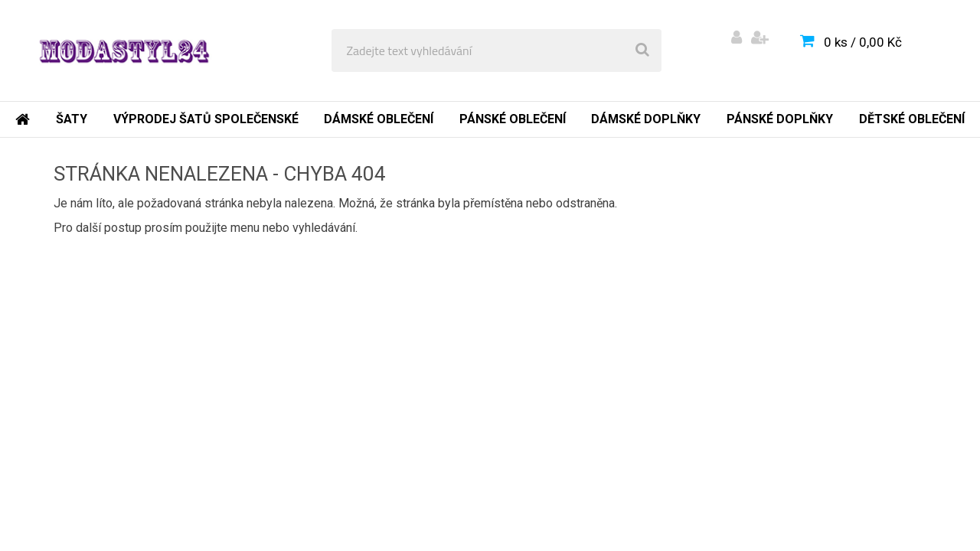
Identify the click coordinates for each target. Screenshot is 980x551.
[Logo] (124, 51)
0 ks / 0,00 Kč (863, 42)
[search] (642, 51)
